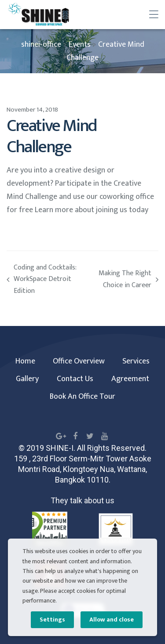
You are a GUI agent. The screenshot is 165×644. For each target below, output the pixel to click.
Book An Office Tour (82, 397)
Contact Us (75, 379)
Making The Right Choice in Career (121, 280)
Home (25, 361)
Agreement (130, 379)
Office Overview (79, 361)
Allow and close (112, 620)
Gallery (27, 379)
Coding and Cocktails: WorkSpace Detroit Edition (45, 280)
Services (136, 361)
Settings (52, 620)
